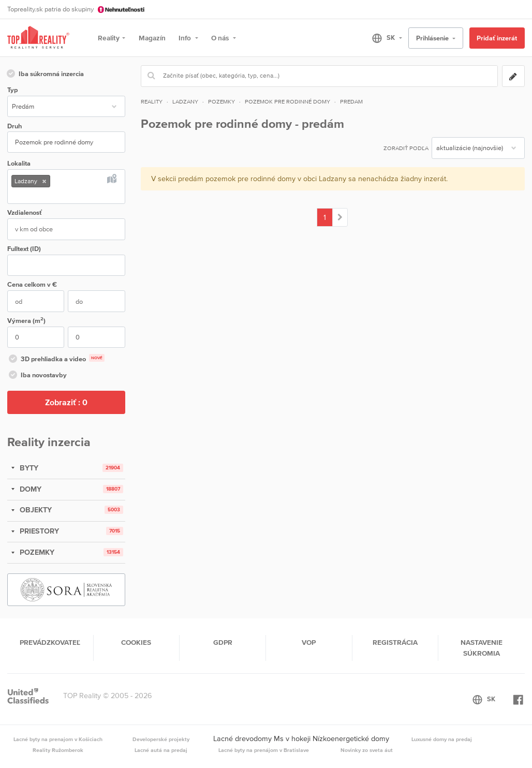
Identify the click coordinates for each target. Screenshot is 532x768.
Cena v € (32, 284)
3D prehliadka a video (56, 360)
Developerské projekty (161, 739)
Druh (14, 126)
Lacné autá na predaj (161, 750)
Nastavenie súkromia (482, 647)
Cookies (136, 642)
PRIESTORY (38, 531)
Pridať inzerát (497, 38)
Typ (12, 90)
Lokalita (19, 163)
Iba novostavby (37, 376)
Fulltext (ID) (24, 249)
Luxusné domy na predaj (442, 739)
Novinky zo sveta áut (367, 750)
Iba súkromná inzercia (45, 75)
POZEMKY (36, 552)
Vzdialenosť (25, 212)
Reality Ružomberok (58, 750)
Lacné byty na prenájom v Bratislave (264, 750)
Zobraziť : (66, 402)
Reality (109, 38)
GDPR (223, 642)
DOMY (29, 489)
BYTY (28, 468)
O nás (221, 38)
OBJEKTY (35, 510)
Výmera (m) (26, 320)
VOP (309, 642)
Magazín (152, 38)
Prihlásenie (433, 38)
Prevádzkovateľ (50, 642)
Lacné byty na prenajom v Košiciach (58, 739)
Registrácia (395, 642)
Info (186, 38)
